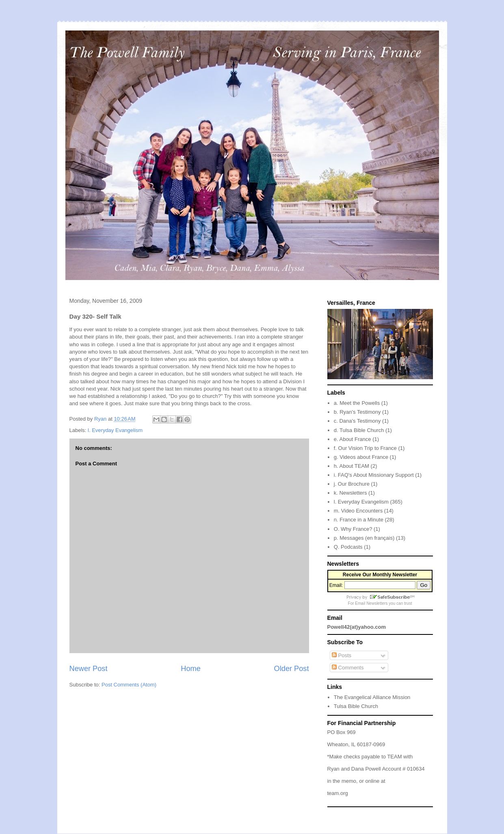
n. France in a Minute (359, 520)
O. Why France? (353, 529)
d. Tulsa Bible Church (359, 430)
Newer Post (89, 669)
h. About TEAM (352, 466)
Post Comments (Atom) (129, 685)
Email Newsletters (371, 603)
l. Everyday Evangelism (115, 430)
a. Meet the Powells (357, 403)
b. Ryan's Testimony (357, 412)
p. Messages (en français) (364, 538)
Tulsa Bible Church (356, 706)
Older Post (292, 669)
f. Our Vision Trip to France (365, 448)
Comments (348, 668)
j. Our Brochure (352, 484)
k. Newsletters (350, 493)
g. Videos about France (361, 457)
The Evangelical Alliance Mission (372, 697)
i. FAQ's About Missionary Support (374, 475)
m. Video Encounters (358, 511)
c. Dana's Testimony (357, 421)
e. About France (353, 439)
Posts (342, 655)
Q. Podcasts (348, 547)
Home (191, 669)
